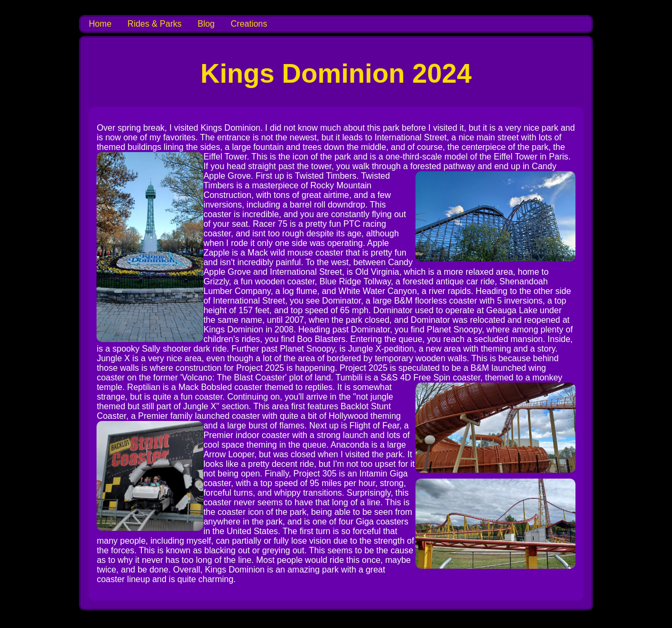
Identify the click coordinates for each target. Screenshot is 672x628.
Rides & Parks (154, 24)
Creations (249, 24)
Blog (206, 24)
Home (100, 24)
